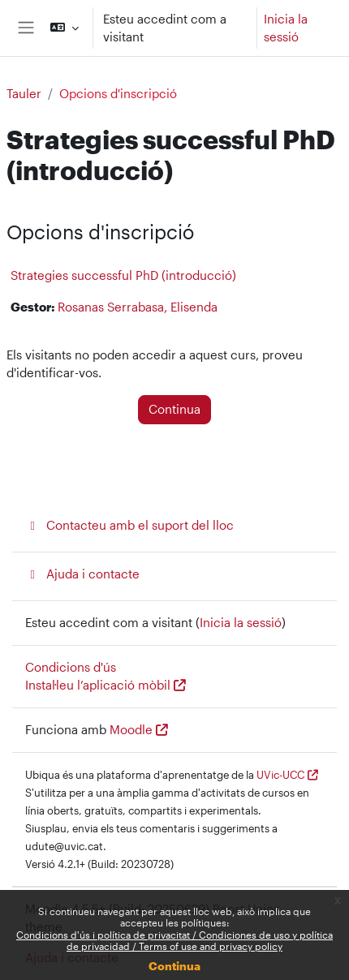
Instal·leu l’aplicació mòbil (98, 685)
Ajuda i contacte (82, 574)
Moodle (131, 730)
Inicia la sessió (286, 28)
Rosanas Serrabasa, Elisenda (138, 307)
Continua (174, 966)
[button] (64, 28)
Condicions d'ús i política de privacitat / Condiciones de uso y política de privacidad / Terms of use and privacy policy (174, 940)
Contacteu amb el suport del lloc (129, 525)
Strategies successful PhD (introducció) (123, 275)
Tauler (24, 94)
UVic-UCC (280, 774)
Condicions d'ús (71, 667)
